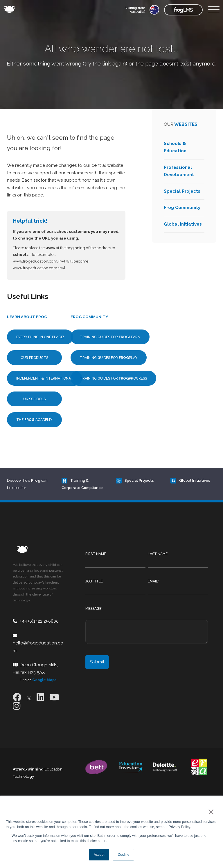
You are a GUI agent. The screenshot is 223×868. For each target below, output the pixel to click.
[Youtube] (54, 697)
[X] (29, 697)
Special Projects (182, 191)
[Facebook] (17, 697)
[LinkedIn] (40, 697)
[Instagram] (17, 706)
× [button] (210, 812)
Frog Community (182, 208)
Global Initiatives (183, 224)
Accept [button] (99, 855)
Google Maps (44, 680)
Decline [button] (123, 855)
